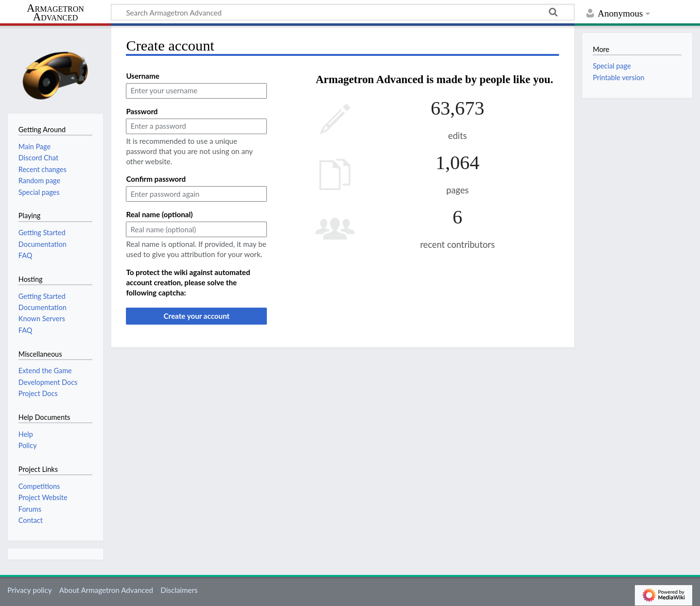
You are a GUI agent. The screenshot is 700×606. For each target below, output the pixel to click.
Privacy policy (29, 590)
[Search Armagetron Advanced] (343, 12)
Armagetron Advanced (55, 13)
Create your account (196, 316)
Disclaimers (179, 590)
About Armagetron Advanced (106, 590)
